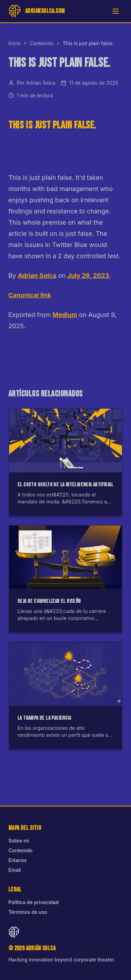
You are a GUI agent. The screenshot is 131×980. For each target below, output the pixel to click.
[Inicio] (37, 11)
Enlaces (17, 860)
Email (15, 870)
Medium (65, 315)
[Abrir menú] (116, 11)
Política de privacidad (34, 902)
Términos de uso (28, 912)
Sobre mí (19, 841)
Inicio (14, 43)
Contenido (42, 43)
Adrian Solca (37, 276)
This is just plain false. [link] (88, 43)
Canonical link (30, 295)
